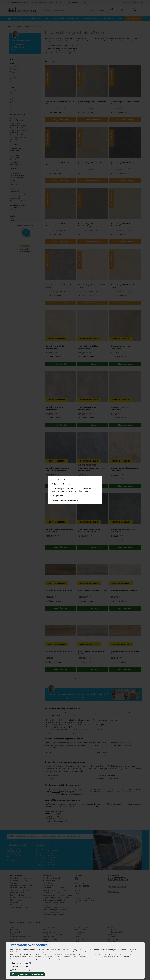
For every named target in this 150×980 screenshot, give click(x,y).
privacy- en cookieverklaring (48, 959)
